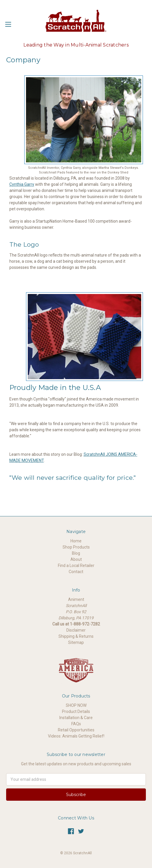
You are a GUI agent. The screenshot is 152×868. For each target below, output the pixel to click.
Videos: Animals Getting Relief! (76, 736)
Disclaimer (76, 630)
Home (76, 541)
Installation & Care (76, 718)
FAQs (76, 724)
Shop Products (76, 547)
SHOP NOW (76, 705)
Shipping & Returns (76, 636)
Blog (76, 553)
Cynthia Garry (22, 184)
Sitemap (76, 642)
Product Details (76, 711)
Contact (76, 572)
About (76, 559)
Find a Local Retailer (76, 566)
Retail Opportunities (76, 730)
